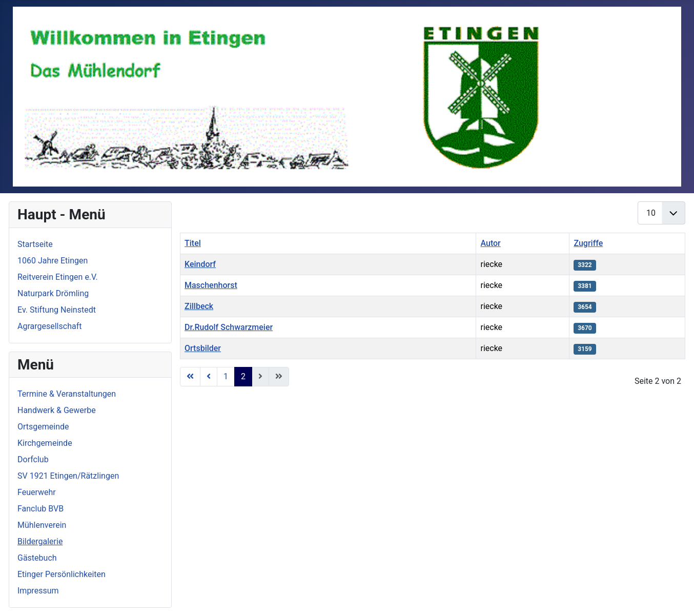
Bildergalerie (40, 541)
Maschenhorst (211, 285)
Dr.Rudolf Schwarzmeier (229, 327)
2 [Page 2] (243, 376)
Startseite (35, 244)
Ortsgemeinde (43, 427)
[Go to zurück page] (209, 377)
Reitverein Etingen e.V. (58, 277)
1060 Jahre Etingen (53, 261)
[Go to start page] (190, 377)
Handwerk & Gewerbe (57, 410)
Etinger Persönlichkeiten (62, 574)
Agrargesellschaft (49, 326)
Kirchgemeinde (45, 443)
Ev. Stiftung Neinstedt (57, 310)
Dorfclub (33, 459)
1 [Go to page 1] (226, 376)
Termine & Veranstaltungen (67, 394)
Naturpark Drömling (53, 293)
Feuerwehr (37, 492)
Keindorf (200, 264)
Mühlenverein (42, 525)
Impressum (38, 591)
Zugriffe (588, 243)
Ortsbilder (203, 348)
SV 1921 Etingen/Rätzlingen (68, 476)
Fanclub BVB (40, 509)
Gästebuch (37, 558)
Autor (490, 243)
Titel (193, 243)
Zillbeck (199, 306)
